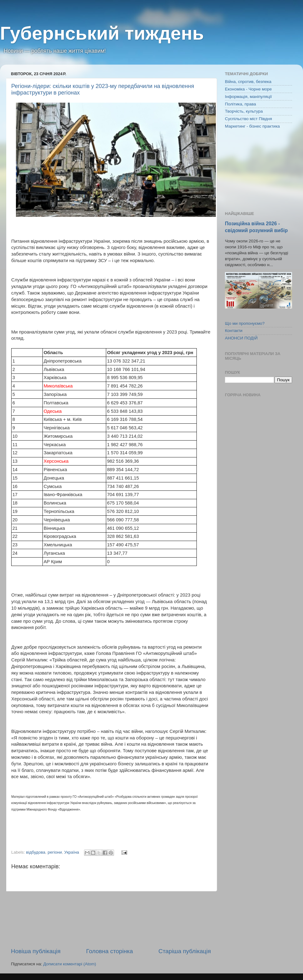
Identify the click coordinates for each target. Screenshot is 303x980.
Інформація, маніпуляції (248, 97)
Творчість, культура (244, 111)
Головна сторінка (110, 951)
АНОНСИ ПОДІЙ (241, 338)
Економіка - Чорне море (248, 89)
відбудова (36, 852)
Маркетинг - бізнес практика (252, 126)
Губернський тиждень (102, 33)
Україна (72, 852)
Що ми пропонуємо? (245, 323)
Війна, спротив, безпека (248, 82)
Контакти (234, 331)
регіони (55, 852)
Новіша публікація (36, 951)
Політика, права (241, 104)
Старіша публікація (185, 951)
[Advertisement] (111, 919)
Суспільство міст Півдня (248, 119)
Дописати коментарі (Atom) (70, 964)
